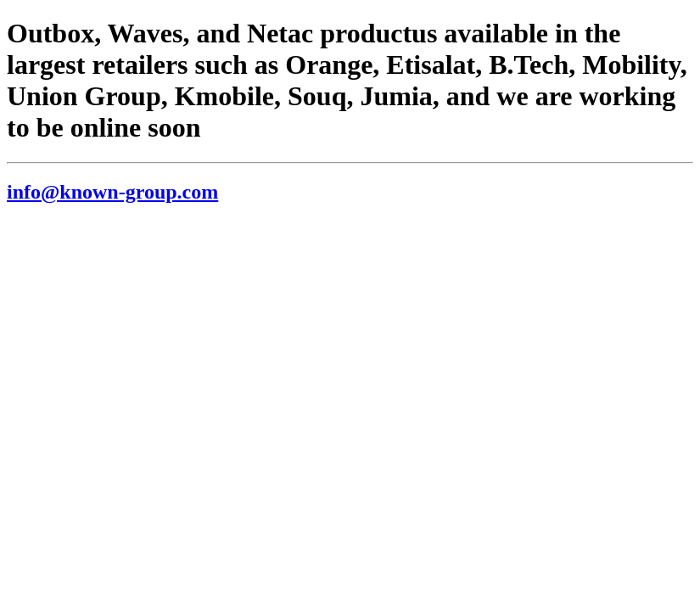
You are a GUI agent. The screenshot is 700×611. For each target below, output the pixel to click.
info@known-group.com (112, 192)
